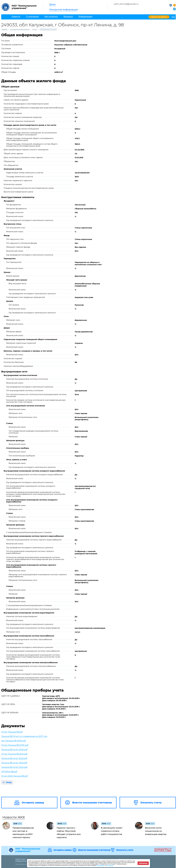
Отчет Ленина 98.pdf (12, 732)
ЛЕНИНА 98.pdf (9, 772)
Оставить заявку (63, 850)
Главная (4, 29)
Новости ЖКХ (14, 817)
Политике (100, 865)
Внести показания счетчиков (94, 850)
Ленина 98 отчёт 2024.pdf (14, 767)
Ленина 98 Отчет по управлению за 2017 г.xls (24, 736)
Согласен (143, 863)
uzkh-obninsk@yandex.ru (126, 4)
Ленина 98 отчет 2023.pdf (14, 763)
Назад (9, 782)
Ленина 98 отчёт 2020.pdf (14, 750)
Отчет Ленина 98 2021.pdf (14, 754)
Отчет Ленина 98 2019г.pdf (15, 745)
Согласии (110, 865)
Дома (52, 4)
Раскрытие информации (64, 10)
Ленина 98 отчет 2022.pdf (14, 758)
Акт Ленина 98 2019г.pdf (13, 741)
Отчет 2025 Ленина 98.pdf (14, 776)
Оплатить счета (125, 850)
